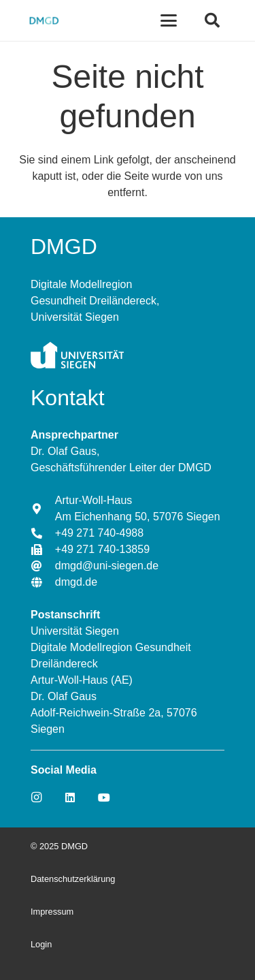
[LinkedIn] (70, 797)
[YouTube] (104, 797)
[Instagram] (36, 797)
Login (41, 944)
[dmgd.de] (43, 582)
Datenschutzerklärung (73, 879)
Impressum (52, 912)
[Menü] (169, 20)
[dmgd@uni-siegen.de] (43, 566)
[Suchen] (212, 20)
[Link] (44, 20)
